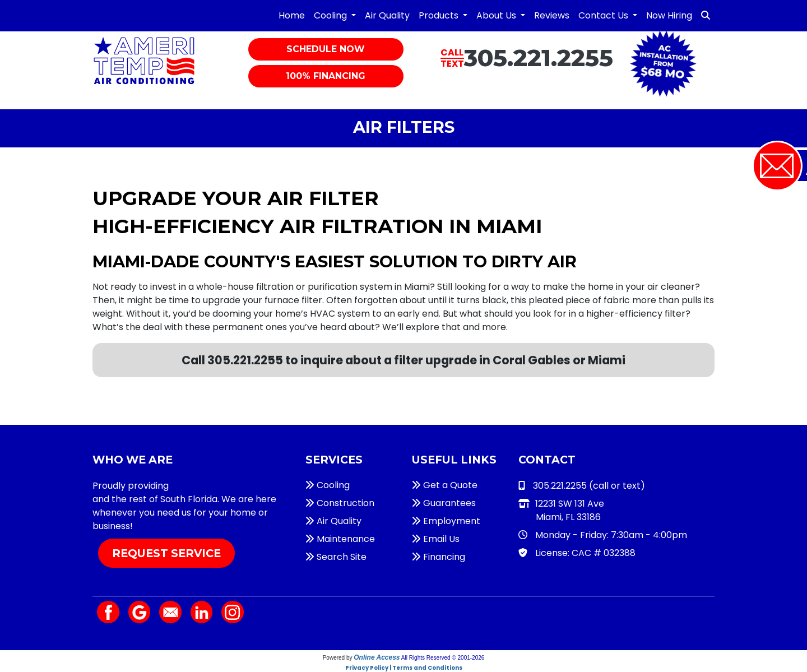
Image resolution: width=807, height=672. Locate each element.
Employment (446, 521)
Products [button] (440, 15)
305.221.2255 (539, 58)
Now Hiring (669, 15)
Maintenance (340, 539)
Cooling (328, 485)
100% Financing (326, 76)
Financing (439, 557)
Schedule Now (326, 49)
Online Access (377, 657)
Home (292, 15)
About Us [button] (497, 15)
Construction (340, 503)
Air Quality (387, 15)
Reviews (552, 15)
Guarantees (444, 503)
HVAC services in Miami (222, 486)
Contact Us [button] (604, 15)
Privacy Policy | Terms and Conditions (404, 668)
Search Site (336, 557)
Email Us (436, 539)
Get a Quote (445, 485)
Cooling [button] (331, 15)
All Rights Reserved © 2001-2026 (443, 658)
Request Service (166, 553)
